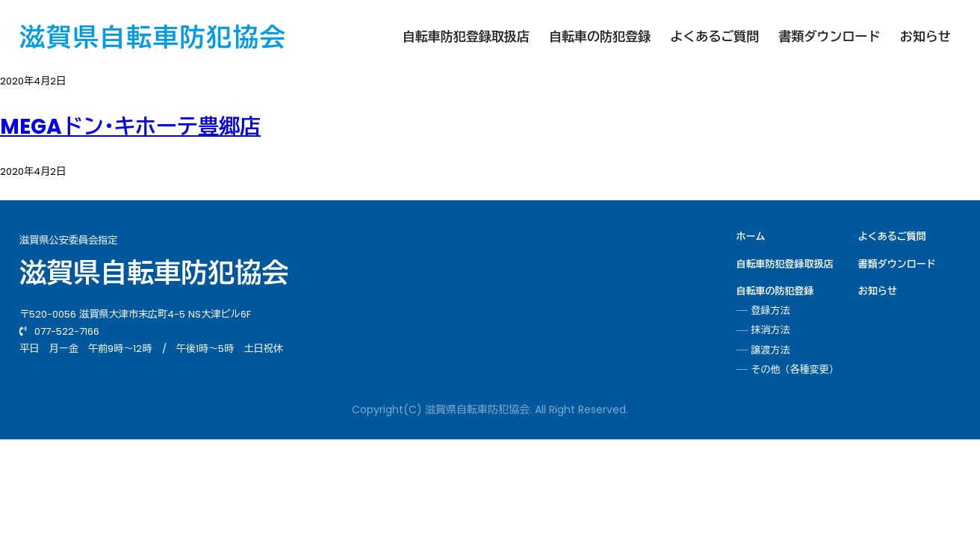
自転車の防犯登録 (600, 37)
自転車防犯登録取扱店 (466, 37)
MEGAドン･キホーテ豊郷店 (130, 127)
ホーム (751, 237)
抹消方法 (771, 330)
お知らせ (925, 37)
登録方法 (771, 311)
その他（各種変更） (795, 370)
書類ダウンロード (829, 37)
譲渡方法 (771, 350)
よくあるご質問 (714, 37)
